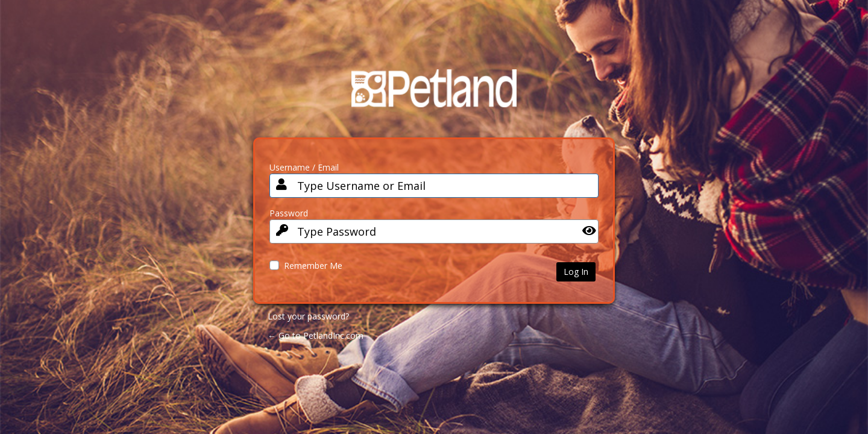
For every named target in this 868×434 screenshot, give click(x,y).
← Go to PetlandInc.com (316, 335)
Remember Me (313, 266)
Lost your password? (308, 316)
